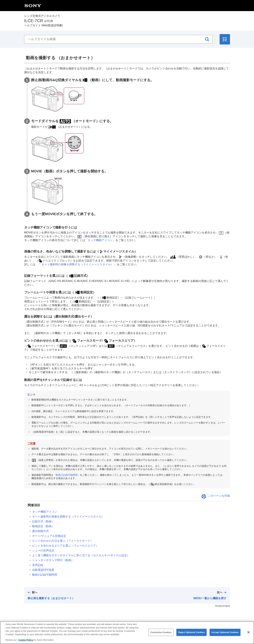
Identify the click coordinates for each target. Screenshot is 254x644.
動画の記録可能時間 (67, 475)
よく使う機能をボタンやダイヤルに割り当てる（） (81, 555)
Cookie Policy (26, 643)
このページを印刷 (219, 496)
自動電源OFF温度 (43, 570)
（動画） (43, 526)
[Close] (248, 635)
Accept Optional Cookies (225, 635)
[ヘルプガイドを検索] (118, 39)
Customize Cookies (161, 635)
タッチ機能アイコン (100, 240)
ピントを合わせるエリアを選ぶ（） (65, 546)
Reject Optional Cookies (191, 635)
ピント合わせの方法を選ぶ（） (63, 541)
